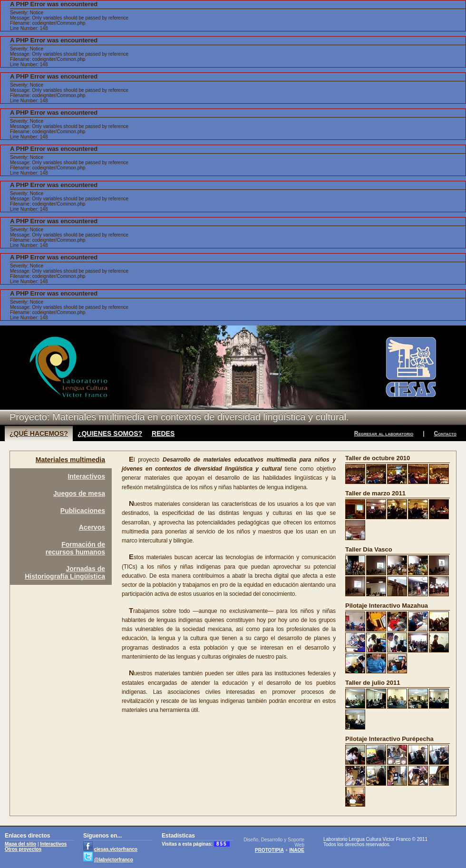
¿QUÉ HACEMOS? (39, 434)
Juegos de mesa (79, 493)
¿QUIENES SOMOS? (110, 434)
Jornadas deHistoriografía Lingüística (65, 572)
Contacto (445, 434)
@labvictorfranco (114, 860)
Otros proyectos (23, 849)
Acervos (92, 527)
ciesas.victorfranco (116, 849)
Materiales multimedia (70, 460)
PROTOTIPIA (269, 850)
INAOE (297, 850)
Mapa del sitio (20, 844)
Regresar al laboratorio (384, 434)
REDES (163, 434)
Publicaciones (83, 511)
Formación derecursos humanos (75, 548)
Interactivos (86, 476)
